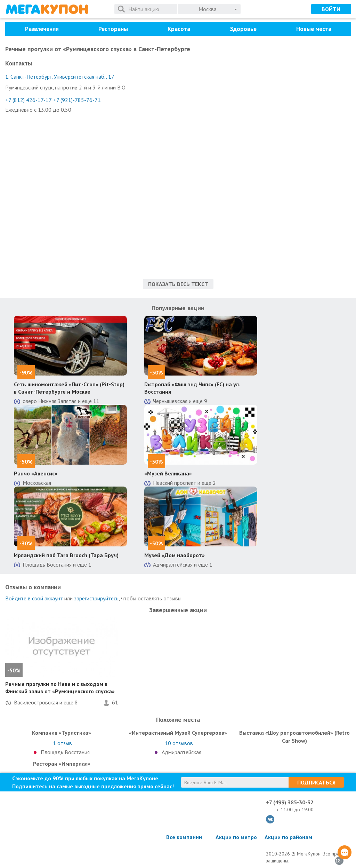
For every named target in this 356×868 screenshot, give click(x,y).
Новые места (314, 29)
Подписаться (316, 782)
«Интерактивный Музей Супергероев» (178, 733)
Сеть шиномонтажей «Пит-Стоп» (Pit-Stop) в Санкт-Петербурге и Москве (69, 388)
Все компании (184, 837)
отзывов (179, 743)
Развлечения (42, 29)
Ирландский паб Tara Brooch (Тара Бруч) (66, 555)
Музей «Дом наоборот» (175, 555)
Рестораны (113, 29)
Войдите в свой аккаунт (34, 598)
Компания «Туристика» (62, 733)
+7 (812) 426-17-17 (29, 100)
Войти (331, 9)
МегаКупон (47, 9)
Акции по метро (236, 837)
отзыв (62, 743)
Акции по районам (288, 837)
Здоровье (243, 29)
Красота (179, 29)
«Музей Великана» (168, 473)
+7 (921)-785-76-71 (77, 100)
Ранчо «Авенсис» (36, 473)
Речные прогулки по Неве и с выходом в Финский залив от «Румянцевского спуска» (60, 688)
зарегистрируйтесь (96, 598)
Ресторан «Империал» (62, 764)
